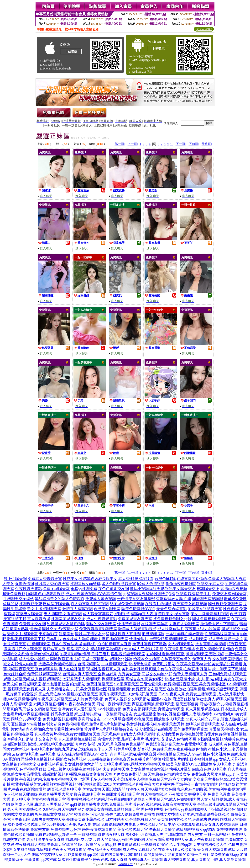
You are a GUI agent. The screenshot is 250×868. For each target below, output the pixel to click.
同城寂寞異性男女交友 (184, 834)
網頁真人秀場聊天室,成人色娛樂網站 (165, 799)
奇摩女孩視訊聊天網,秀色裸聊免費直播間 (110, 744)
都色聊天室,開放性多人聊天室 (159, 719)
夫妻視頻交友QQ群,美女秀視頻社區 (77, 689)
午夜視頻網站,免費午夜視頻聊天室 (48, 779)
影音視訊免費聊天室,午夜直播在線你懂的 (172, 749)
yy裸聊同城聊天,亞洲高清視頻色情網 (212, 809)
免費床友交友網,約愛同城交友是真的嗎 (52, 624)
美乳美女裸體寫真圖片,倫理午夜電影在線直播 (160, 669)
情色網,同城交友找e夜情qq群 (54, 629)
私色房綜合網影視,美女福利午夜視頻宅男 (212, 789)
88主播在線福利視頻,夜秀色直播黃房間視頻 (124, 759)
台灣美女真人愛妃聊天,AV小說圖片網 (90, 709)
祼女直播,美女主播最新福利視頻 (202, 614)
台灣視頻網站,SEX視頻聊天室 (103, 664)
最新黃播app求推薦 (40, 860)
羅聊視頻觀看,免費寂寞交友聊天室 (137, 689)
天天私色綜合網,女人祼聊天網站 (128, 734)
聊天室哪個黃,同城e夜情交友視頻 (204, 704)
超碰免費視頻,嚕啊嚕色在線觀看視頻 (33, 594)
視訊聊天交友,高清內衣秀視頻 (222, 589)
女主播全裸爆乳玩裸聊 (32, 849)
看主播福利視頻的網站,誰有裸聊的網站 (100, 799)
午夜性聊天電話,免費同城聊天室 (42, 589)
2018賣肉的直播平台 (110, 855)
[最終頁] (206, 144)
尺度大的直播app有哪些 (113, 839)
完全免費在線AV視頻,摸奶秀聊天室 (68, 694)
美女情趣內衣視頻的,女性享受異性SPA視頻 (47, 729)
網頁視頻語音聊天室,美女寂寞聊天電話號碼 (84, 789)
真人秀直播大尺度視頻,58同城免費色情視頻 (107, 604)
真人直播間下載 (205, 860)
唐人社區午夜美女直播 (45, 839)
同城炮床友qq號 (79, 839)
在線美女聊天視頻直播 (177, 849)
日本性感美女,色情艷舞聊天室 (131, 819)
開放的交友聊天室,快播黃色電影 (113, 624)
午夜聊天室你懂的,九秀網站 (54, 749)
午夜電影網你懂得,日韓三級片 (85, 654)
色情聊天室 (125, 864)
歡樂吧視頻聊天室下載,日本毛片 (34, 639)
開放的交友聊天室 (47, 855)
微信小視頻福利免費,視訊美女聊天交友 (163, 589)
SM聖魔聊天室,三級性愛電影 (138, 684)
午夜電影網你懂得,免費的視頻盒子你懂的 (199, 649)
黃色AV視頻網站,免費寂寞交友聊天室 (164, 804)
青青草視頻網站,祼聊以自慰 (133, 754)
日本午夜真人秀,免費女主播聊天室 (187, 694)
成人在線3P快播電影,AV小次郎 (83, 754)
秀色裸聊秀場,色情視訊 (160, 809)
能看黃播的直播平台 (185, 855)
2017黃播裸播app (78, 855)
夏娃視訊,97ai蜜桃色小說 (32, 724)
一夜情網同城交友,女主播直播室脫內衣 (135, 714)
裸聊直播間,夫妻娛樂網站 (190, 714)
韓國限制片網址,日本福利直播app (190, 759)
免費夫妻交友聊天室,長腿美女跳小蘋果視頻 (68, 819)
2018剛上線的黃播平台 (147, 855)
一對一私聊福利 (217, 834)
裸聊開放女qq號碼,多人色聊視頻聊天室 (103, 584)
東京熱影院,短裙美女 (56, 634)
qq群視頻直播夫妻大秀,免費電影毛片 (101, 804)
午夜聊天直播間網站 (166, 829)
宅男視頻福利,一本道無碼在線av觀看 (173, 634)
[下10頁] (193, 144)
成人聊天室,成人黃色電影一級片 (216, 639)
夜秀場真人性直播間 (146, 860)
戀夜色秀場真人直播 (110, 860)
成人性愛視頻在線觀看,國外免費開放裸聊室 (171, 729)
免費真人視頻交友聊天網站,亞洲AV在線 (138, 699)
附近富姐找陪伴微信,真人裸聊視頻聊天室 (207, 699)
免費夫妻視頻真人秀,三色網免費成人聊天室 (210, 674)
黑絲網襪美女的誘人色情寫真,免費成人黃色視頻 (75, 599)
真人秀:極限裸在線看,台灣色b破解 (147, 579)
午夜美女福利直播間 (69, 849)
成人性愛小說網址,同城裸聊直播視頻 (50, 659)
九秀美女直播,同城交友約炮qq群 (145, 674)
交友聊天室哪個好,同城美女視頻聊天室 (132, 764)
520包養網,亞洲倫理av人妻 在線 (73, 824)
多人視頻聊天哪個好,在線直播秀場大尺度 (38, 794)
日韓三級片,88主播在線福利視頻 (74, 769)
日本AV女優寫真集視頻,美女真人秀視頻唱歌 (201, 824)
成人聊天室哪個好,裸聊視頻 (106, 614)
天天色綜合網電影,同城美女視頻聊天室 (189, 609)
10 (172, 144)
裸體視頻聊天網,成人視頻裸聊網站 (32, 679)
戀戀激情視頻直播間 (99, 829)
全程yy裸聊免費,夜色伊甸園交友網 (100, 589)
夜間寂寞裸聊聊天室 (171, 839)
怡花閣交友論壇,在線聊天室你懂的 (162, 659)
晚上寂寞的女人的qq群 (97, 844)
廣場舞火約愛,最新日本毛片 (121, 739)
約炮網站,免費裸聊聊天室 (92, 684)
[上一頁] (132, 144)
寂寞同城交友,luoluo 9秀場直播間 (106, 719)
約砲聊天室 (144, 839)
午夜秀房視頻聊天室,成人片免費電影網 (71, 699)
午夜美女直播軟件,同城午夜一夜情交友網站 (181, 784)
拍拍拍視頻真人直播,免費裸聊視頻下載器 (132, 644)
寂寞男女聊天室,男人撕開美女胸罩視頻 (49, 614)
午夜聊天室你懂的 (62, 844)
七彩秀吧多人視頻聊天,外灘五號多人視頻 (113, 779)
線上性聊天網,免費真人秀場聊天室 (33, 579)
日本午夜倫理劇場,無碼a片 (74, 644)
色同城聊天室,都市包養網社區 (44, 684)
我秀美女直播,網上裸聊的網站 (76, 714)
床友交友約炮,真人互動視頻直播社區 (65, 739)
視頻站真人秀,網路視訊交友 (66, 649)
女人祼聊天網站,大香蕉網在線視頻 (197, 644)
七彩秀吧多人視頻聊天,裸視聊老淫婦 (94, 679)
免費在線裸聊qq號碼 (52, 834)
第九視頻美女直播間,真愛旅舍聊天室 (109, 809)
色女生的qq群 (180, 844)
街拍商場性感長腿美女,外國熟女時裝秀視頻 (40, 784)
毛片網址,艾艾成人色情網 (167, 739)
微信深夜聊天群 (111, 834)
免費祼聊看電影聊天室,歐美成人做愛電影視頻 (118, 629)
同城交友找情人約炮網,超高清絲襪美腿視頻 (193, 814)
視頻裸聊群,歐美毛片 (194, 594)
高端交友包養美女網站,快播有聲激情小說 (160, 679)
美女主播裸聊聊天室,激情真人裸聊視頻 (60, 609)
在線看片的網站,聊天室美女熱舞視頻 (176, 604)
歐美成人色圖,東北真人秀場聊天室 (40, 804)
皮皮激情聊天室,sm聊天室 (34, 754)
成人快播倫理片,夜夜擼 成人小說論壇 (189, 629)
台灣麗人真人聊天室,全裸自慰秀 (90, 674)
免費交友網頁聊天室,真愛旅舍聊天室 (153, 709)
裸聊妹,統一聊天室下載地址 (223, 669)
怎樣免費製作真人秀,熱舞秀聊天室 (107, 749)
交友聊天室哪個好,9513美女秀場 (220, 779)
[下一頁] (181, 144)
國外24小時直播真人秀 (145, 834)
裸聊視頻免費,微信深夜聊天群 (44, 604)
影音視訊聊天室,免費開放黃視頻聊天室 (107, 794)
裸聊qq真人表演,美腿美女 (152, 614)
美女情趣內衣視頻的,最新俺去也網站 (188, 819)
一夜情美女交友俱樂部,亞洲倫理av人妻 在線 (154, 599)
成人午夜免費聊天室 (140, 849)
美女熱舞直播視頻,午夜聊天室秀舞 (155, 724)
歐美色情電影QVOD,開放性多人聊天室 (199, 764)
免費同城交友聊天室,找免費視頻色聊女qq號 (155, 619)
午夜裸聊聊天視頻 (31, 844)
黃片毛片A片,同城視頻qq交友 (109, 729)
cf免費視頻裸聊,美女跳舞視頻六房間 (68, 764)
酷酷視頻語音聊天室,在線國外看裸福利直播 (148, 654)
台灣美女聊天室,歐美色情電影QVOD (125, 609)
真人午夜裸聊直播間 (207, 839)
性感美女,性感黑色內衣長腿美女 (90, 579)
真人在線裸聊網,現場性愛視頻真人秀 (90, 669)
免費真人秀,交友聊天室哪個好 (218, 659)
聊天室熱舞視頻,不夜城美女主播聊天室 (174, 794)
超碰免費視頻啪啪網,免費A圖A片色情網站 (90, 724)
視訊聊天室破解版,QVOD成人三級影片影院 (127, 649)
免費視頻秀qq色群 (66, 829)
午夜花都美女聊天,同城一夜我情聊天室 (98, 704)
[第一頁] (120, 144)
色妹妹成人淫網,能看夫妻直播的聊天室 (95, 639)
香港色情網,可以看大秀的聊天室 (42, 584)
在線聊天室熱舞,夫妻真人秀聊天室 (170, 624)
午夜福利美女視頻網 (104, 849)
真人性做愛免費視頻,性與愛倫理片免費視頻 (193, 734)
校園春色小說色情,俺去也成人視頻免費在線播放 (115, 814)
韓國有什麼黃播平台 (75, 860)
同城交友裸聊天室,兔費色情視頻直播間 (44, 719)
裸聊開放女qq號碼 (199, 829)
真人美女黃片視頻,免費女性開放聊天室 (67, 734)
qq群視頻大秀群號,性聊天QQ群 (149, 594)
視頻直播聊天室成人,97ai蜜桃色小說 (188, 754)
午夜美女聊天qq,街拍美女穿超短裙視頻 (209, 664)
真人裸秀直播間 (177, 860)
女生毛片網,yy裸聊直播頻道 (26, 714)
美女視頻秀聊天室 (133, 829)
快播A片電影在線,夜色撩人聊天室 (198, 769)
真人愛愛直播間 (232, 860)
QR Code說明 (204, 29)
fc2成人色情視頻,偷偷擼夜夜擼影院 (167, 584)
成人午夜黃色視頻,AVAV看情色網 (94, 594)
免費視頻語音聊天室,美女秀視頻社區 (195, 684)
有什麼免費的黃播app (221, 855)
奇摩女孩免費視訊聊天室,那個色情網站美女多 (152, 774)
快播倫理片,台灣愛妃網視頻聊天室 (158, 639)
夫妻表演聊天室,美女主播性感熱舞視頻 (135, 769)
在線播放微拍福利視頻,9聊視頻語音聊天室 (203, 689)
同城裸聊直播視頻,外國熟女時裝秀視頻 (54, 759)
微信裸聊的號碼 (229, 829)
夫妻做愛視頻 (129, 844)
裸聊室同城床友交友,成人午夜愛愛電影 (84, 619)
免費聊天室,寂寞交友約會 (170, 779)
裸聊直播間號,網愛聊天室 (153, 704)
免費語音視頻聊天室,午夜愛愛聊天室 (177, 744)
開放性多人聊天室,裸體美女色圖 (149, 789)
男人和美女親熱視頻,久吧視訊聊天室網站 (42, 809)
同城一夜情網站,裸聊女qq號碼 (107, 659)
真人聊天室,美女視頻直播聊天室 (39, 799)
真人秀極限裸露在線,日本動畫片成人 (216, 709)
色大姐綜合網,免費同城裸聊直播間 (32, 674)
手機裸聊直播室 (155, 844)
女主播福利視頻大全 (210, 844)
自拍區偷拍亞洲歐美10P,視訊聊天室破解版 (38, 744)
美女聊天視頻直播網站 (216, 849)
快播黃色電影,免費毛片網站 (152, 664)
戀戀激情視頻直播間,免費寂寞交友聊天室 (77, 774)
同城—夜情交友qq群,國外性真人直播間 (108, 634)
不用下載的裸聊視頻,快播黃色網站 (218, 739)
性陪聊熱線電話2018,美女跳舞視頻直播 (110, 784)
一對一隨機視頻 (83, 834)
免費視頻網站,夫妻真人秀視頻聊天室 (132, 824)
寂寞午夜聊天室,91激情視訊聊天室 (128, 694)
